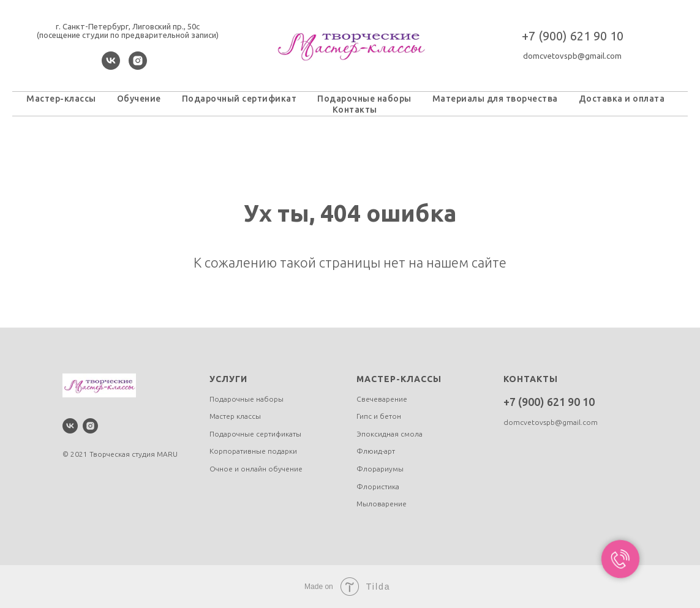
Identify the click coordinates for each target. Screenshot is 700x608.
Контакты (355, 110)
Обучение (139, 99)
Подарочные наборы (364, 99)
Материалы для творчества (495, 99)
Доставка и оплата (622, 99)
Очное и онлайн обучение (256, 469)
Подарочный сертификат (239, 99)
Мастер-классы (61, 99)
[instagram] (138, 66)
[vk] (111, 66)
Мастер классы (235, 416)
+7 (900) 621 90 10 (573, 36)
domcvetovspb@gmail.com (572, 56)
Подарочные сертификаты (255, 434)
